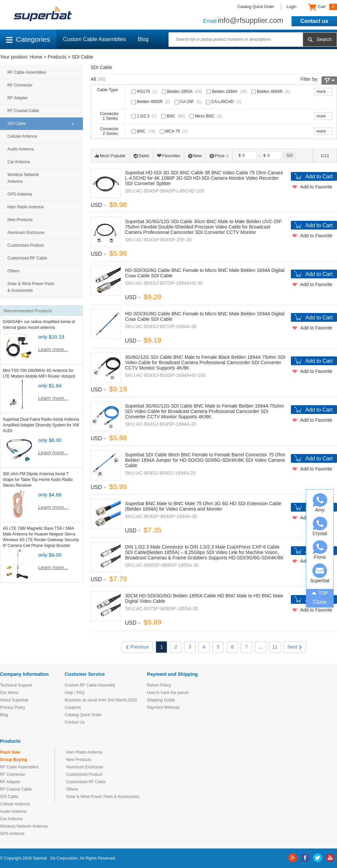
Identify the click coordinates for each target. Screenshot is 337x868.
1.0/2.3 (145, 116)
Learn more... (53, 349)
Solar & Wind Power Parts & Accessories (31, 287)
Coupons (73, 707)
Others (13, 271)
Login (291, 7)
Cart (323, 7)
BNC (174, 116)
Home (36, 57)
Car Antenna (19, 162)
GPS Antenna (20, 194)
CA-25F (189, 102)
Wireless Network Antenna (23, 178)
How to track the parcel (168, 693)
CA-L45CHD (224, 102)
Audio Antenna (21, 149)
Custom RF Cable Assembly (90, 685)
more (321, 92)
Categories (28, 39)
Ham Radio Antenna (25, 207)
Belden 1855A (183, 92)
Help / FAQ (75, 693)
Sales (142, 156)
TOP (320, 593)
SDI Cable (83, 57)
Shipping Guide (161, 700)
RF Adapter (18, 98)
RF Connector (20, 85)
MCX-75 (174, 131)
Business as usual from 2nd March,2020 (101, 700)
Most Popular (110, 156)
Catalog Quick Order (256, 7)
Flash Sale (10, 752)
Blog (143, 39)
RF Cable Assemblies (27, 72)
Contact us (314, 21)
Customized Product (26, 245)
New (195, 156)
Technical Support (16, 685)
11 (275, 647)
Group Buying (13, 760)
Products (57, 57)
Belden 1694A (227, 92)
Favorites (168, 156)
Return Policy (159, 685)
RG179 (145, 92)
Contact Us (75, 722)
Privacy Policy (13, 707)
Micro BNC (206, 116)
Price (219, 156)
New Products (20, 220)
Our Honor (9, 693)
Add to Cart (319, 177)
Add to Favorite (316, 187)
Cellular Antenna (22, 136)
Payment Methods (163, 707)
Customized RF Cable (27, 258)
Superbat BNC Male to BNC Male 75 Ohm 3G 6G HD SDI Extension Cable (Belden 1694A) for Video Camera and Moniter (203, 506)
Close (320, 602)
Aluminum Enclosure (26, 233)
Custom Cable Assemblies (95, 39)
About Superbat (14, 700)
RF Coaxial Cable (23, 111)
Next (295, 647)
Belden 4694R (271, 92)
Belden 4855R (151, 102)
